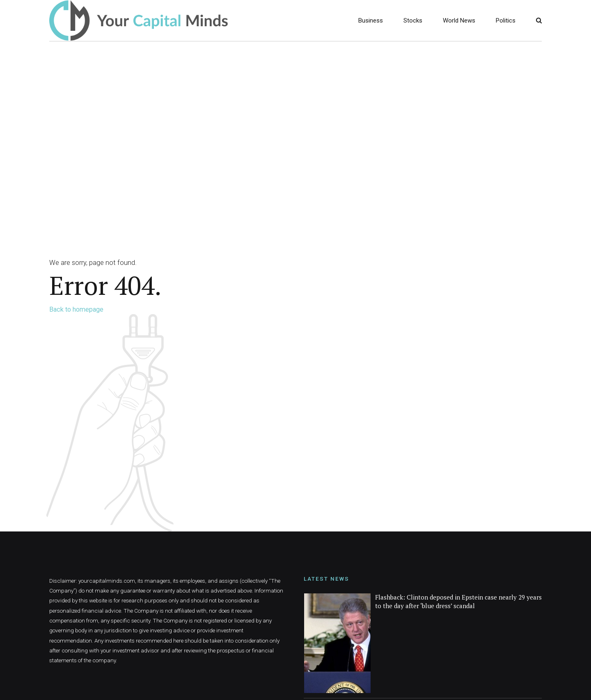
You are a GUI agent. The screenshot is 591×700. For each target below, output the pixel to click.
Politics (506, 21)
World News (459, 21)
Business (371, 21)
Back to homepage (76, 309)
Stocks (413, 21)
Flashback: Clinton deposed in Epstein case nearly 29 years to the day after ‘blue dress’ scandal (458, 601)
